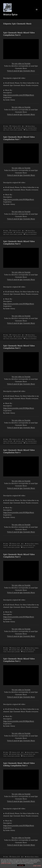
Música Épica (10, 14)
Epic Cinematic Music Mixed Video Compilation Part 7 (19, 138)
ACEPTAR (21, 865)
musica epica (13, 130)
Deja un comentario (31, 130)
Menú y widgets (37, 12)
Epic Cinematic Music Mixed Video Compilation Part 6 (19, 243)
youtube (20, 130)
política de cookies (6, 863)
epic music (6, 130)
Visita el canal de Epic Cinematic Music (21, 71)
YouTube (10, 128)
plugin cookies (37, 866)
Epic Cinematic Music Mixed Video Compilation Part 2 (19, 660)
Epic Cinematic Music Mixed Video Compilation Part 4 (19, 451)
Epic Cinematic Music (31, 128)
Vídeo (7, 126)
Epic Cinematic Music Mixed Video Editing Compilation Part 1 (19, 764)
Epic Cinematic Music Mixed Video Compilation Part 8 (19, 34)
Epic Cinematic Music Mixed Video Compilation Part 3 (19, 556)
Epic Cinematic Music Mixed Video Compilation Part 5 (19, 347)
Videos (5, 128)
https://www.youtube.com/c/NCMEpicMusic (19, 95)
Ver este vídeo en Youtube (21, 63)
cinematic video (20, 128)
